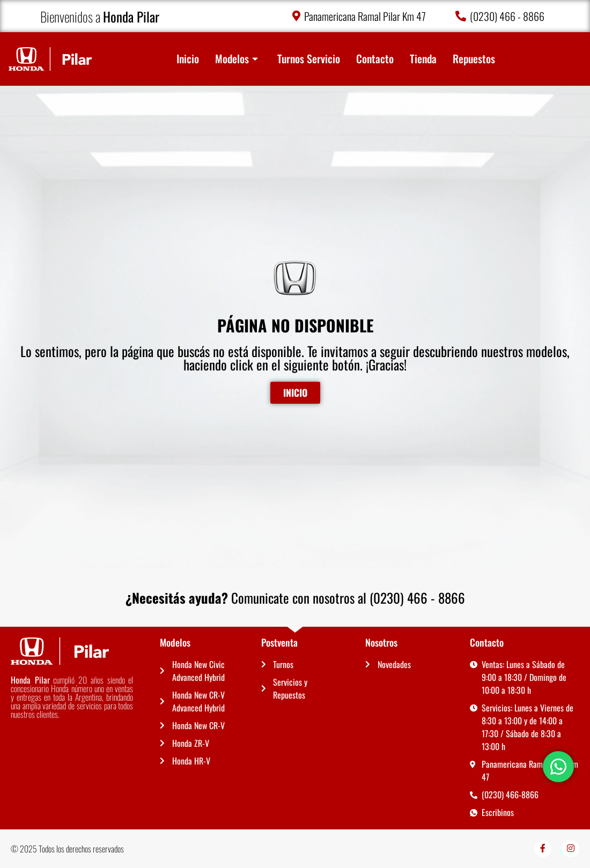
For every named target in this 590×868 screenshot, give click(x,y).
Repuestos (474, 59)
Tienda (423, 59)
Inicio (187, 59)
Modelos (237, 59)
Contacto (375, 59)
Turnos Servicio (309, 59)
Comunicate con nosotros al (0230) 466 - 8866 (295, 598)
